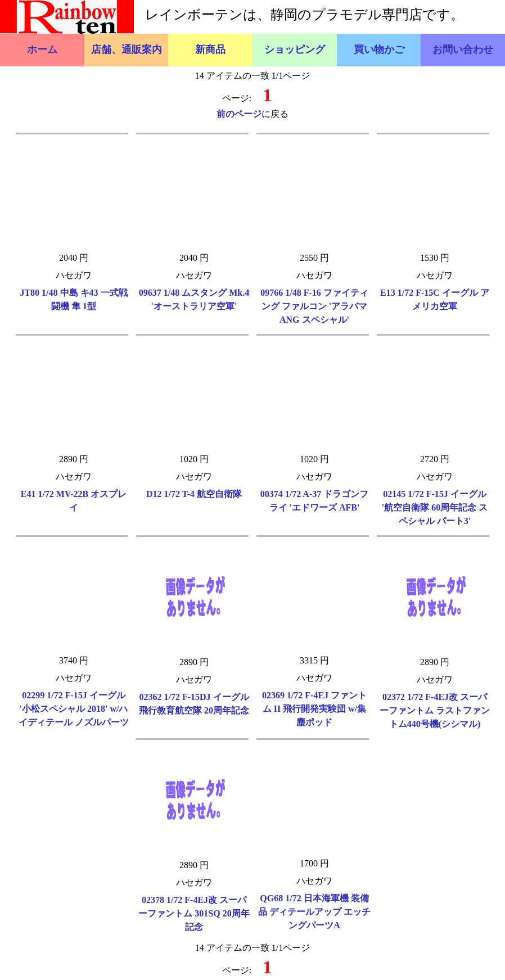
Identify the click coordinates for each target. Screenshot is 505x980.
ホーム (42, 49)
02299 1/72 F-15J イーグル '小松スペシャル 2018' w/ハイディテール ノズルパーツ (74, 709)
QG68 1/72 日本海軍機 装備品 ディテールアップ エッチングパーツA (314, 912)
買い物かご (379, 49)
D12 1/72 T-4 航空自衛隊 (194, 494)
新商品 (210, 49)
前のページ (239, 114)
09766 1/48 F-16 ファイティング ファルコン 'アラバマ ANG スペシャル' (314, 306)
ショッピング (295, 49)
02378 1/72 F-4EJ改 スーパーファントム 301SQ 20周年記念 (194, 913)
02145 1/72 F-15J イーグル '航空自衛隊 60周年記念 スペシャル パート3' (435, 507)
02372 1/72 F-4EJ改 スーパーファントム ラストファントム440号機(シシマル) (435, 710)
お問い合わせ (463, 49)
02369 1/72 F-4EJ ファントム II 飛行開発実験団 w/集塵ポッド (314, 709)
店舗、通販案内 (127, 49)
